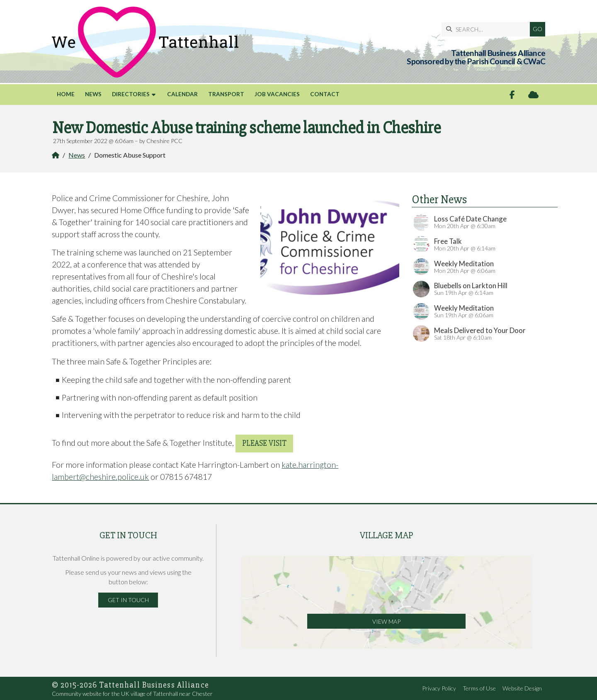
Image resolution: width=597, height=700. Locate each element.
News (77, 155)
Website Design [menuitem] (522, 688)
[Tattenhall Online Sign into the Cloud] (533, 95)
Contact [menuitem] (325, 94)
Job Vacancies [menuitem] (277, 94)
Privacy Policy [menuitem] (439, 688)
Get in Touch (128, 600)
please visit (264, 443)
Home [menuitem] (66, 94)
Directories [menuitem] (131, 94)
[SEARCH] (488, 29)
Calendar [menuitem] (182, 94)
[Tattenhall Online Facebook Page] (512, 95)
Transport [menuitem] (226, 94)
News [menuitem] (93, 94)
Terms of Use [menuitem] (479, 688)
